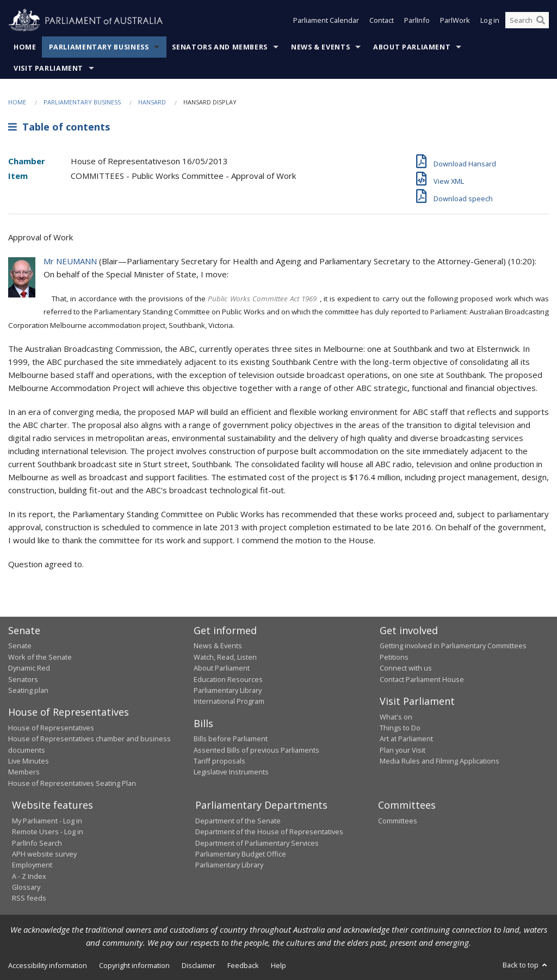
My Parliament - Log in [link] (47, 821)
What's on (396, 717)
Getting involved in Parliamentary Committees (453, 646)
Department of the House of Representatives (269, 832)
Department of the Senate (238, 821)
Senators (23, 679)
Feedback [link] (243, 965)
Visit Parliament (48, 68)
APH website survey (44, 854)
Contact (382, 21)
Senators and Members (220, 47)
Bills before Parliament (231, 739)
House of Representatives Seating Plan (72, 783)
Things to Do (400, 728)
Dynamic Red (29, 668)
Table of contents (59, 127)
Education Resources (228, 679)
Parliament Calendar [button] (326, 21)
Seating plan (28, 690)
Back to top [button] (526, 965)
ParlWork (455, 21)
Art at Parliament (406, 739)
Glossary (26, 887)
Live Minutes (29, 761)
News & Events (320, 47)
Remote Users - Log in (48, 832)
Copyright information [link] (134, 965)
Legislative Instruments (231, 772)
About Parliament (412, 47)
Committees (398, 821)
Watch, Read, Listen (225, 657)
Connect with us (406, 668)
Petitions (394, 657)
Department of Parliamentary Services (257, 843)
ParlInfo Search (37, 843)
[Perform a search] (541, 21)
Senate (20, 646)
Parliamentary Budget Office (241, 854)
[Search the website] (527, 21)
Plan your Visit (403, 750)
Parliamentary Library (228, 690)
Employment (32, 865)
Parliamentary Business (99, 47)
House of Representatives (51, 728)
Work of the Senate (40, 657)
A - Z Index (29, 876)
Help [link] (278, 965)
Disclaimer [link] (199, 965)
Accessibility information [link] (48, 965)
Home (25, 47)
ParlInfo (417, 21)
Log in (490, 21)
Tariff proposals (219, 761)
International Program (229, 701)
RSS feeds (29, 898)
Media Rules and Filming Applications (440, 761)
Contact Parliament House (422, 679)
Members (24, 772)
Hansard (152, 102)
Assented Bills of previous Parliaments (256, 750)
